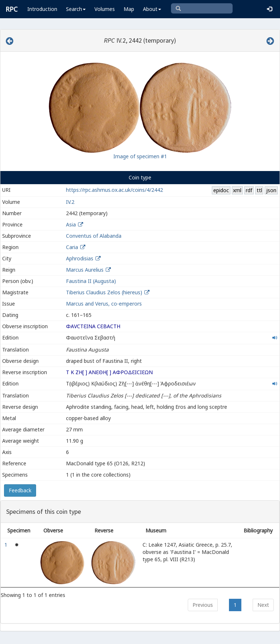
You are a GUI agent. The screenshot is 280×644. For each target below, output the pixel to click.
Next (263, 605)
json (271, 190)
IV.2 (70, 202)
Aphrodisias (80, 258)
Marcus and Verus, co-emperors (104, 304)
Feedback (20, 490)
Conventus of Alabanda (94, 236)
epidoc (221, 190)
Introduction (42, 9)
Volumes (105, 9)
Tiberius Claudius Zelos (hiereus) (105, 292)
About (152, 9)
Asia (71, 224)
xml (237, 190)
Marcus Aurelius (85, 270)
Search (76, 9)
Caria (72, 247)
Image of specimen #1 (140, 156)
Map (129, 9)
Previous (203, 605)
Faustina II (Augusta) (91, 281)
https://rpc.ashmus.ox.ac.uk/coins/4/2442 (114, 190)
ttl (259, 190)
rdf (249, 190)
